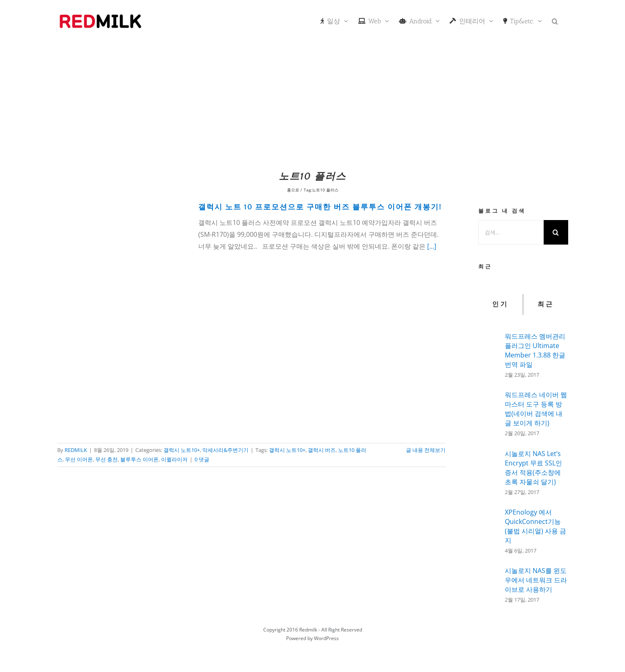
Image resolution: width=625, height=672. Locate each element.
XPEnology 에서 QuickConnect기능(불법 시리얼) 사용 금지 (535, 526)
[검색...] (511, 232)
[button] (555, 20)
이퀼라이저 (174, 459)
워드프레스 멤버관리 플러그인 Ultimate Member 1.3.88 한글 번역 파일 (535, 350)
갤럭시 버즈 (322, 450)
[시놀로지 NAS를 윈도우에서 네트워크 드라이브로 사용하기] (489, 582)
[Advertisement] (313, 104)
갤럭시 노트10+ (182, 450)
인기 (500, 304)
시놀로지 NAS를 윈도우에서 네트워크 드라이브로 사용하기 (536, 580)
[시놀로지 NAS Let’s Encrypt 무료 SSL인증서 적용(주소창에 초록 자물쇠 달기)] (489, 472)
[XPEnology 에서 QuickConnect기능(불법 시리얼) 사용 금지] (489, 530)
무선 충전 (106, 459)
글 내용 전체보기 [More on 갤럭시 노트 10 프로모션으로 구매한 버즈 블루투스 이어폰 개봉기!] (426, 450)
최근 (546, 304)
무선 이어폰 (79, 459)
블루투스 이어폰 (139, 459)
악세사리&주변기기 (225, 450)
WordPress (326, 638)
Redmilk (308, 630)
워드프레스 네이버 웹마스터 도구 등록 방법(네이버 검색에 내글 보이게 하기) (536, 409)
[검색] (556, 232)
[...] (432, 246)
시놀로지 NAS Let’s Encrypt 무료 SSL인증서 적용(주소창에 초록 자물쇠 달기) (533, 468)
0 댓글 (202, 459)
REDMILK (76, 450)
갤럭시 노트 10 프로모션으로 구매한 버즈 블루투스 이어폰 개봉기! (320, 207)
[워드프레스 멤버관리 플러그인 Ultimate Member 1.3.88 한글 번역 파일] (489, 353)
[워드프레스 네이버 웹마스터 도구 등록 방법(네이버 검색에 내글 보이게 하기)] (489, 413)
